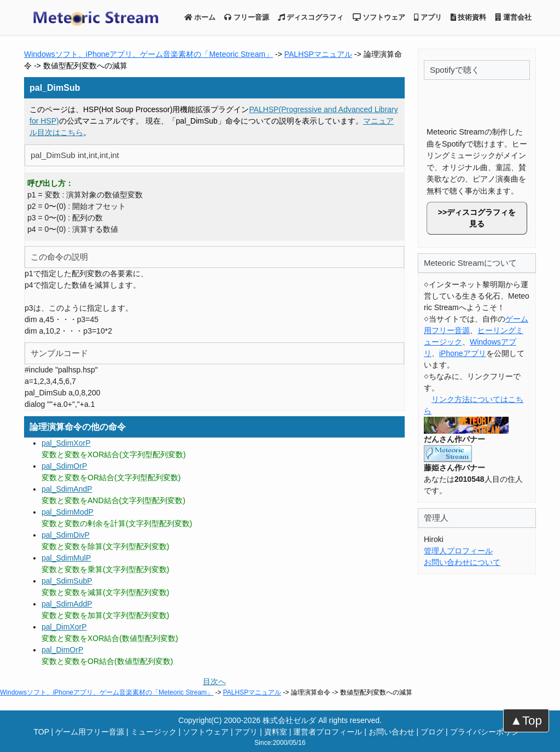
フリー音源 (247, 17)
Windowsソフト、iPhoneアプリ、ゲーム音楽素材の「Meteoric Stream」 (148, 54)
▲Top (526, 721)
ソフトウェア (379, 17)
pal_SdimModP (68, 512)
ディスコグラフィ (311, 17)
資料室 (276, 732)
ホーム (200, 17)
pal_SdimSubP (67, 581)
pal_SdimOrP (64, 466)
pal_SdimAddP (67, 604)
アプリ (428, 17)
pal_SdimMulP (66, 558)
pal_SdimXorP (66, 443)
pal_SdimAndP (67, 489)
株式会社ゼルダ (289, 720)
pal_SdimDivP (66, 535)
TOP (41, 732)
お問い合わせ (392, 732)
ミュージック (154, 732)
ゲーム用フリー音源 (90, 732)
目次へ (214, 681)
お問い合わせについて (462, 562)
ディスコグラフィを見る (481, 218)
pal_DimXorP (64, 627)
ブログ (432, 732)
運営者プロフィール (328, 732)
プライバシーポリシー (488, 732)
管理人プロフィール (458, 551)
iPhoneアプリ (463, 353)
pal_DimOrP (62, 650)
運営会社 (513, 17)
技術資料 (469, 17)
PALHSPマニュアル (318, 54)
